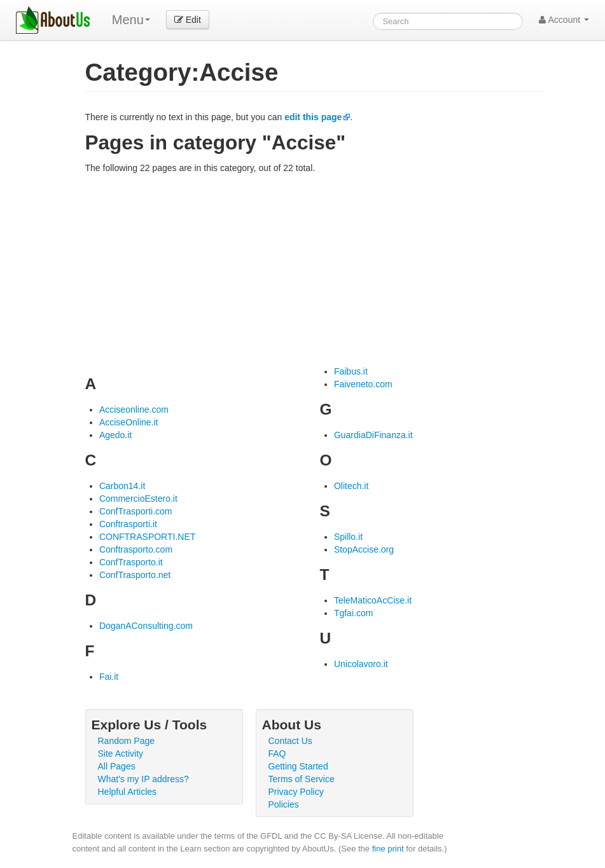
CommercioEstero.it (138, 499)
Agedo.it (115, 435)
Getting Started (298, 766)
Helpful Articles (128, 792)
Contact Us (290, 741)
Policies (284, 804)
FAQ (277, 754)
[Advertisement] (316, 270)
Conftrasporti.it (128, 524)
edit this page (313, 117)
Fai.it (109, 677)
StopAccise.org (364, 549)
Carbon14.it (122, 486)
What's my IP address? (143, 779)
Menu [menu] (131, 20)
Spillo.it (348, 537)
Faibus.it (351, 371)
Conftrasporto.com (136, 549)
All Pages (117, 766)
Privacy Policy (296, 792)
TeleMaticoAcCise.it (373, 600)
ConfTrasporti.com (136, 511)
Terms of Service (302, 779)
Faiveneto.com (363, 384)
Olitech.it (351, 486)
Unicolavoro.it (361, 664)
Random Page (127, 741)
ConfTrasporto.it (131, 562)
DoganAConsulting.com (146, 626)
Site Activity (121, 754)
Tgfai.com (353, 613)
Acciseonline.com (134, 410)
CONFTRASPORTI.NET (147, 537)
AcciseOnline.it (129, 422)
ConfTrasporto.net (135, 575)
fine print (388, 849)
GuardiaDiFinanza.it (373, 435)
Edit (188, 20)
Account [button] (564, 20)
